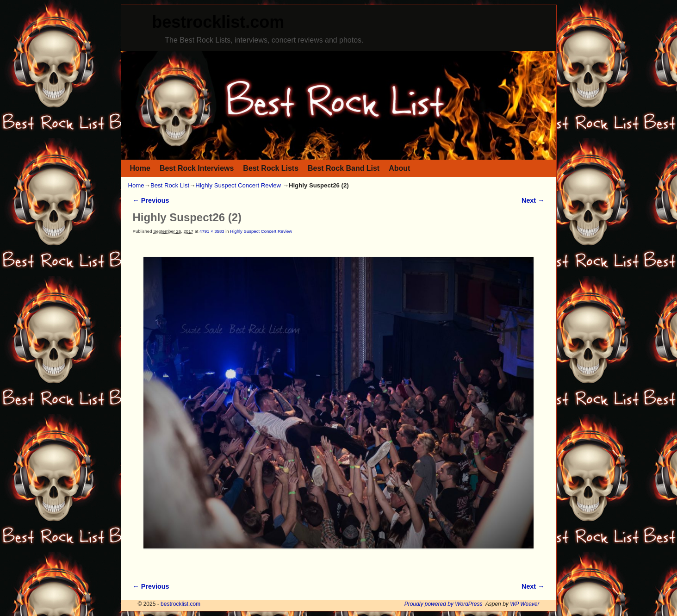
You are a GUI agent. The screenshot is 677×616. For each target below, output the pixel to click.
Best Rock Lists (271, 168)
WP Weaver (525, 604)
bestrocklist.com (218, 22)
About (399, 168)
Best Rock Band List (344, 168)
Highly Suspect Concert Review (238, 185)
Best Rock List (170, 185)
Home (140, 168)
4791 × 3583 (212, 231)
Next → (533, 200)
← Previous (151, 200)
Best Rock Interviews (197, 168)
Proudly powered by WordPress (444, 604)
